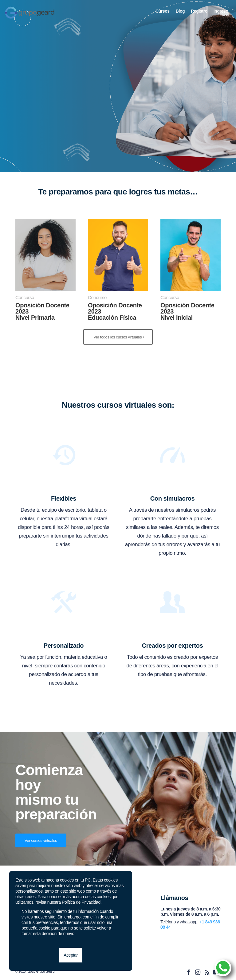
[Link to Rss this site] (207, 972)
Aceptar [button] (71, 955)
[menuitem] (163, 11)
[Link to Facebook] (188, 972)
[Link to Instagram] (198, 972)
